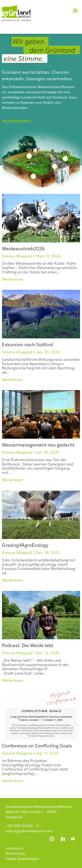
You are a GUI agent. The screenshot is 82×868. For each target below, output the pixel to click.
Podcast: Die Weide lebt (28, 646)
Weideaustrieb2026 (23, 249)
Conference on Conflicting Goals (37, 746)
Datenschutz (16, 854)
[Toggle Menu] (75, 10)
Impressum (14, 849)
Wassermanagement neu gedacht (38, 445)
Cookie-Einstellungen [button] (22, 859)
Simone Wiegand (17, 257)
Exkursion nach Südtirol (28, 345)
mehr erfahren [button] (17, 122)
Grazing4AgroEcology (25, 546)
